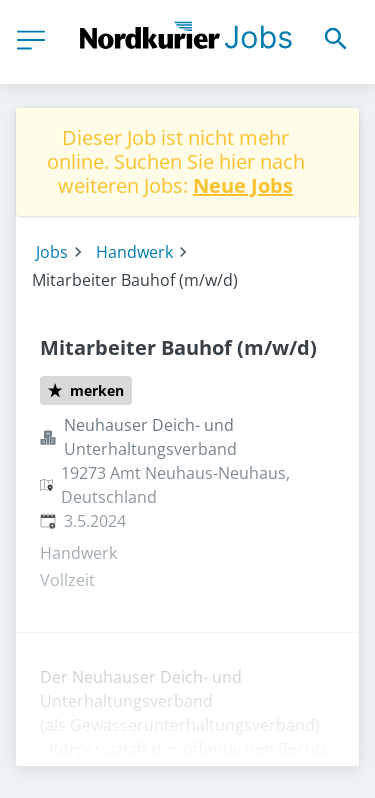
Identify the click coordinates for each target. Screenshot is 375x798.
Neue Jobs (243, 185)
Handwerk (134, 252)
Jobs (52, 252)
